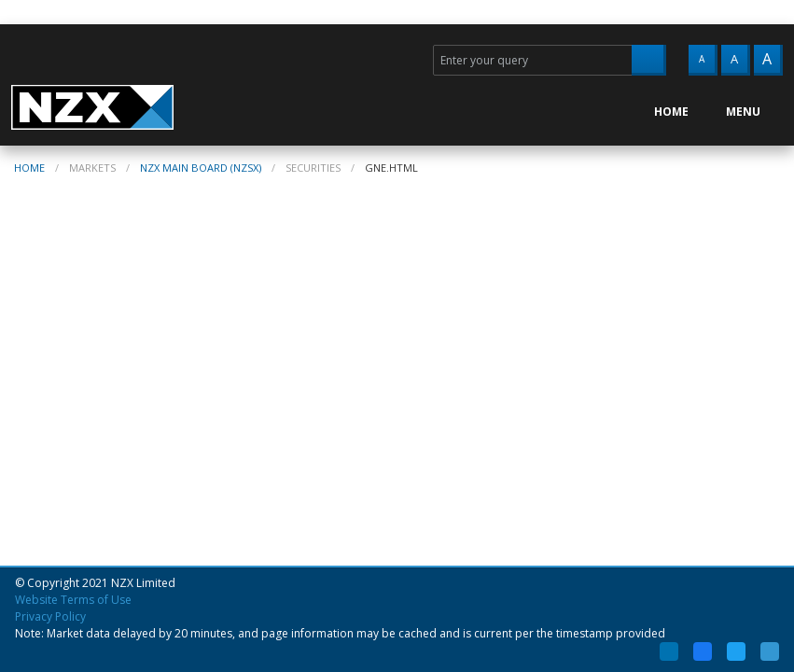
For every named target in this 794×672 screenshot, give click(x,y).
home (29, 168)
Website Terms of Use (73, 600)
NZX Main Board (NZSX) (201, 168)
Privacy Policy (50, 616)
